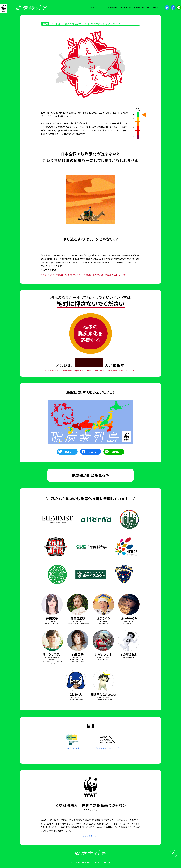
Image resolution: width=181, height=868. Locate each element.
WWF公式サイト (90, 836)
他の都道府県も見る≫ (91, 475)
